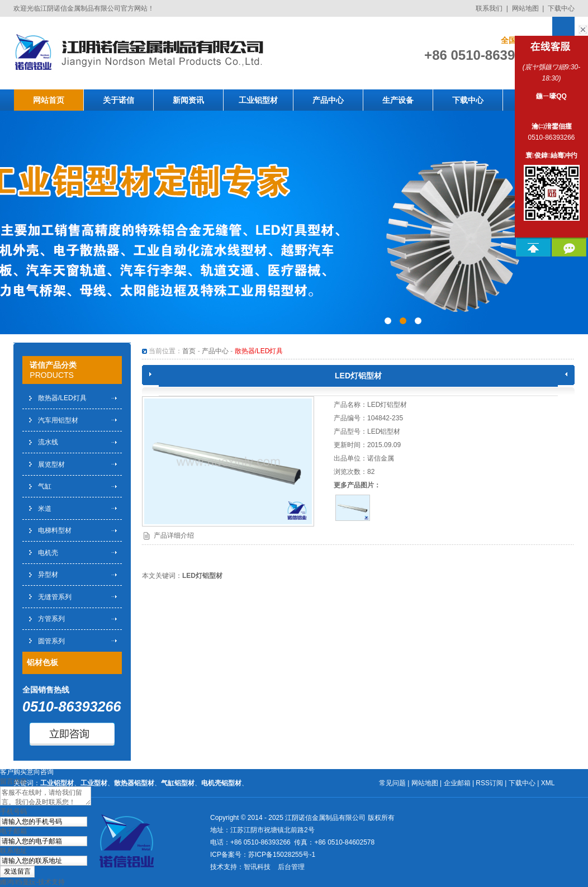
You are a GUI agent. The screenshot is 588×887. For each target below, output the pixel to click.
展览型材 (51, 464)
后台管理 (291, 867)
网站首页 (49, 100)
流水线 (48, 442)
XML (548, 783)
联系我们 (489, 8)
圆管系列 (51, 641)
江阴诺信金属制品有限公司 (325, 818)
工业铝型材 (258, 100)
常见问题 (392, 783)
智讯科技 (257, 867)
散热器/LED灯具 (62, 398)
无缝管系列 (55, 597)
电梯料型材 (55, 530)
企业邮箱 (457, 783)
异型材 (48, 575)
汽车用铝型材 (58, 420)
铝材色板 (42, 662)
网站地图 (525, 8)
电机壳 (48, 553)
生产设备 (398, 100)
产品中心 (328, 100)
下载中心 (561, 8)
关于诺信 (118, 100)
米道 (45, 509)
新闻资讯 (188, 100)
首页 (189, 351)
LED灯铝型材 (202, 576)
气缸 (45, 486)
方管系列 (51, 619)
